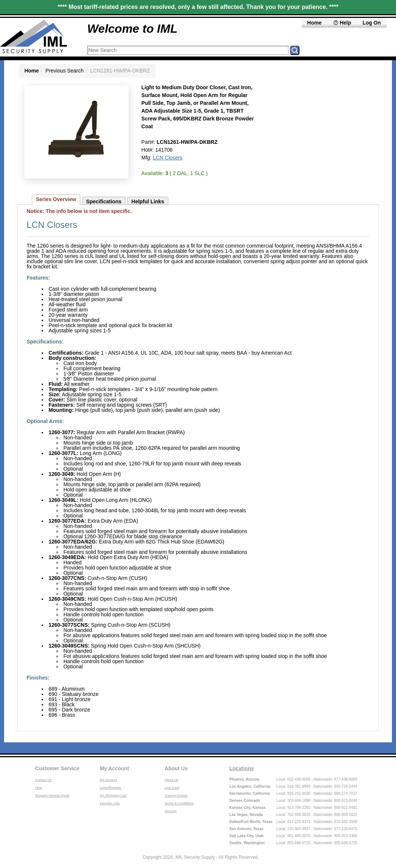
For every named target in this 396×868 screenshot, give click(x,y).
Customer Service (57, 768)
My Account (115, 768)
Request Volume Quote (52, 796)
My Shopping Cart (113, 796)
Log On (372, 23)
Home (314, 23)
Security (171, 811)
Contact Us (43, 780)
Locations (241, 768)
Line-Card (172, 788)
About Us (176, 768)
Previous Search (64, 71)
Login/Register (111, 788)
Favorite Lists (110, 803)
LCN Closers (168, 158)
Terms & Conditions (179, 803)
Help (342, 23)
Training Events (176, 796)
